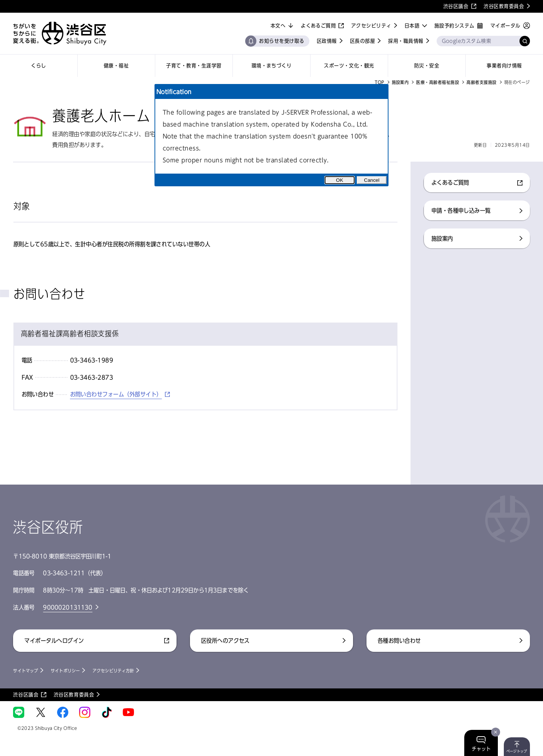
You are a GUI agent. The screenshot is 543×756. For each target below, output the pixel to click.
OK (339, 180)
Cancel (372, 180)
